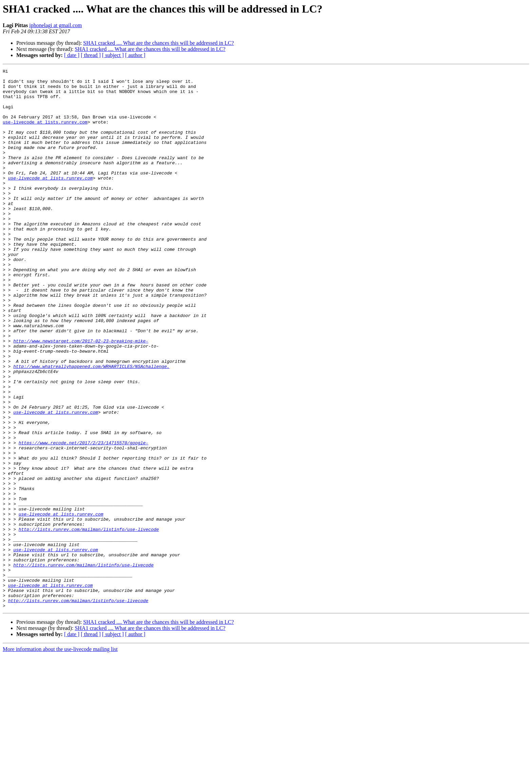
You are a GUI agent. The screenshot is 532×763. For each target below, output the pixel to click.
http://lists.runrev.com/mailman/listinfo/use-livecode (89, 622)
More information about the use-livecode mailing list (60, 757)
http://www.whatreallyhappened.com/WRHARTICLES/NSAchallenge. (91, 426)
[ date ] (72, 55)
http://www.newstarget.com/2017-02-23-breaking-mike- (81, 396)
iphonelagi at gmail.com (55, 25)
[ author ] (135, 55)
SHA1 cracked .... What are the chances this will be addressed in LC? (158, 43)
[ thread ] (91, 55)
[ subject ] (113, 55)
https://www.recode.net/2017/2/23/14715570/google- (83, 518)
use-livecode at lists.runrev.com (45, 133)
